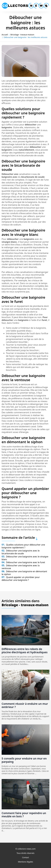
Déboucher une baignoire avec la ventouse (21, 567)
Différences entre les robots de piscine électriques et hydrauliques (25, 651)
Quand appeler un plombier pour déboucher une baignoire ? (21, 579)
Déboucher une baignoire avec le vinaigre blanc (25, 558)
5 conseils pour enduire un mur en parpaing (24, 760)
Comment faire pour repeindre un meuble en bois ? (24, 815)
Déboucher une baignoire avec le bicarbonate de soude (21, 552)
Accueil (5, 35)
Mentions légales (26, 862)
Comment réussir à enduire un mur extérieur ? (25, 705)
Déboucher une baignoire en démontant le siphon (24, 573)
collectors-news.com (27, 849)
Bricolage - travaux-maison (22, 35)
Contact (25, 857)
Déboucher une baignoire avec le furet (23, 562)
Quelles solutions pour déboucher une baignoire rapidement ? (23, 546)
